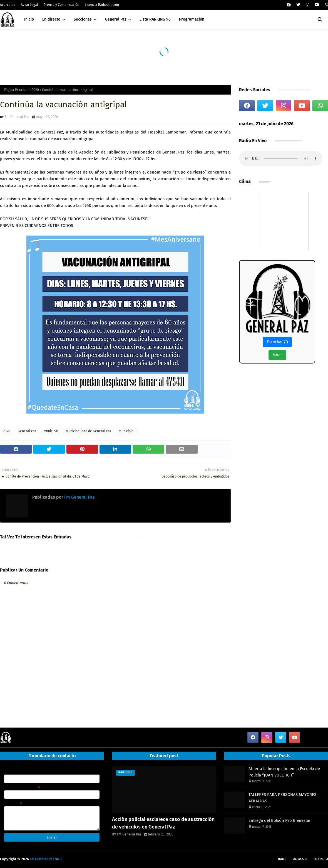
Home (282, 859)
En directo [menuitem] (51, 19)
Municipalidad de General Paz (89, 431)
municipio (126, 431)
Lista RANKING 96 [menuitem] (155, 19)
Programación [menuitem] (192, 19)
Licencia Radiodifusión (102, 5)
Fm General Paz (17, 117)
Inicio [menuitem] (29, 19)
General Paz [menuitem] (116, 19)
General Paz (27, 431)
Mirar (277, 355)
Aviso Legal (29, 5)
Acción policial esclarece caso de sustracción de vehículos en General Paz (163, 823)
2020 (35, 90)
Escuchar (277, 342)
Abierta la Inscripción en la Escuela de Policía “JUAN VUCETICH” (284, 772)
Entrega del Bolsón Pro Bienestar (280, 820)
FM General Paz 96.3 (46, 859)
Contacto (321, 859)
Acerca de (8, 5)
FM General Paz (129, 834)
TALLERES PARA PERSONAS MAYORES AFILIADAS (282, 798)
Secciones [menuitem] (83, 19)
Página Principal (16, 90)
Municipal (51, 431)
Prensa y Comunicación (61, 5)
